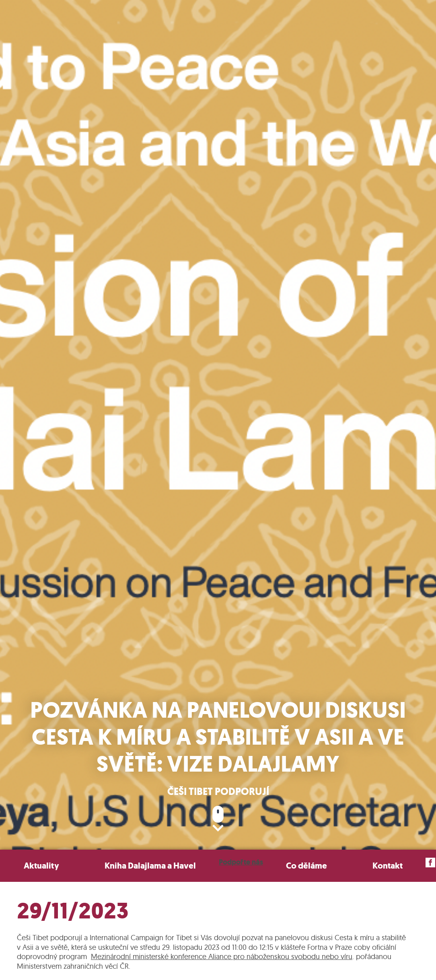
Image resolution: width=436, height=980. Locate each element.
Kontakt (388, 866)
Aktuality (41, 866)
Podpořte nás (241, 862)
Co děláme (306, 866)
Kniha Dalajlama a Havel (150, 866)
